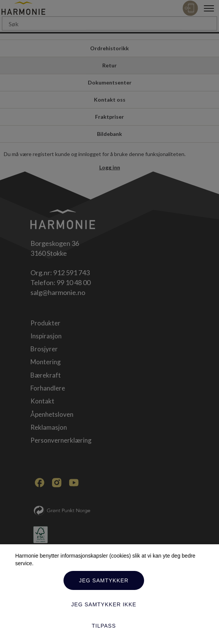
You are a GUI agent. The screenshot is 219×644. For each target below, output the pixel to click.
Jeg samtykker (104, 580)
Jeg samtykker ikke (104, 604)
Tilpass (104, 626)
